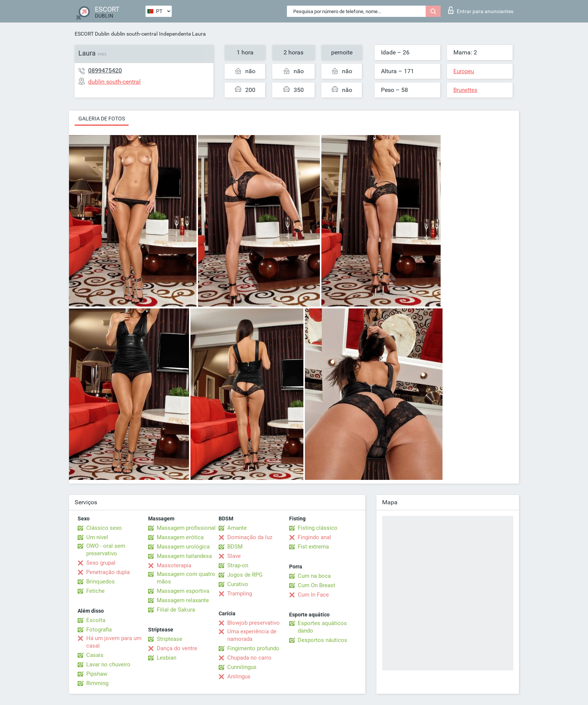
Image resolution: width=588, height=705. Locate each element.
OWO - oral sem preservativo (106, 550)
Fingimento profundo (253, 648)
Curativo (238, 584)
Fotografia (99, 630)
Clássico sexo (104, 528)
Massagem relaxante (183, 600)
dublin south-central (134, 34)
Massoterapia (174, 565)
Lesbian (166, 658)
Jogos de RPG (245, 575)
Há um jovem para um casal (114, 642)
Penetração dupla (108, 572)
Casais (95, 655)
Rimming (97, 683)
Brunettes (465, 90)
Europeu (464, 71)
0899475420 (105, 70)
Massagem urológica (183, 547)
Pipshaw (97, 674)
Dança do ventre (177, 648)
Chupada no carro (249, 658)
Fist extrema (313, 547)
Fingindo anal (314, 537)
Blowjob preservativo (253, 623)
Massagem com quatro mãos (186, 578)
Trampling (240, 594)
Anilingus (239, 676)
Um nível (97, 537)
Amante (237, 528)
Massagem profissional (186, 528)
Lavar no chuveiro (108, 664)
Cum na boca (314, 576)
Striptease (169, 639)
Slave (234, 556)
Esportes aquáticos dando (322, 627)
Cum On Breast (316, 585)
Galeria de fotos (102, 119)
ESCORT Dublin (92, 34)
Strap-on (238, 565)
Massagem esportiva (183, 591)
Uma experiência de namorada (252, 635)
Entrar (481, 10)
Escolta (96, 620)
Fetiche (95, 591)
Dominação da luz (250, 537)
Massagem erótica (180, 537)
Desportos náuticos (322, 640)
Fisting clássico (318, 528)
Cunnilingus (242, 667)
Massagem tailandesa (184, 556)
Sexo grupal (101, 563)
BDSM (235, 547)
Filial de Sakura (176, 610)
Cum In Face (313, 595)
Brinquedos (100, 582)
